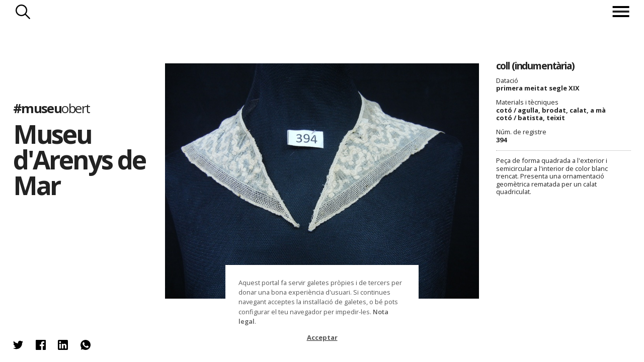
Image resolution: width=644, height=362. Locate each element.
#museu (52, 108)
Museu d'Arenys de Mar (79, 159)
